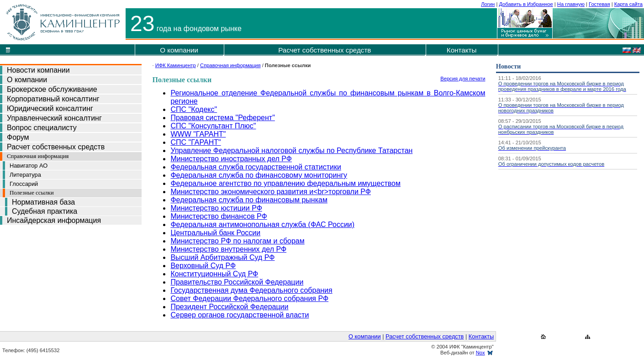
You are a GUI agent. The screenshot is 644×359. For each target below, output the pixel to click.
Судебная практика (45, 211)
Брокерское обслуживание (52, 89)
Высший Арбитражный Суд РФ (222, 257)
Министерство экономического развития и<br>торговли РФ (270, 192)
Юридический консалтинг (50, 108)
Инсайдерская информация (54, 220)
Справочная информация (38, 156)
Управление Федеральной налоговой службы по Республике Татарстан (291, 150)
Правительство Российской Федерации (237, 282)
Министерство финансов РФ (219, 216)
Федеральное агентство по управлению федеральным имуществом (285, 183)
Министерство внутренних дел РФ (228, 249)
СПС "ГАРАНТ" (195, 142)
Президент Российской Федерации (229, 307)
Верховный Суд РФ (203, 266)
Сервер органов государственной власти (240, 315)
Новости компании (38, 70)
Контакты (462, 50)
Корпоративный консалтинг (53, 99)
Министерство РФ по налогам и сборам (237, 241)
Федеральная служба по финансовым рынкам (249, 200)
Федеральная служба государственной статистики (256, 167)
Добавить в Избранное (526, 4)
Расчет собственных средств (325, 50)
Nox (480, 353)
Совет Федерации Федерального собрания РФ (249, 298)
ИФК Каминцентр (176, 65)
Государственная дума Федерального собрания (251, 290)
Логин (488, 4)
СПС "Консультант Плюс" (213, 126)
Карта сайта (628, 4)
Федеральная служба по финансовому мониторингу (259, 175)
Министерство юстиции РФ (216, 208)
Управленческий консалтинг (54, 118)
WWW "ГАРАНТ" (198, 134)
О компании (179, 50)
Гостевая (599, 4)
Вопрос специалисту (42, 128)
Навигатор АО (29, 166)
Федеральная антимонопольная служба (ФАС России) (262, 224)
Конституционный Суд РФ (214, 274)
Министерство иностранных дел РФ (231, 159)
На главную (571, 4)
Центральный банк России (215, 233)
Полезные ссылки (32, 193)
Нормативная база (43, 202)
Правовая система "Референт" (222, 118)
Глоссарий (24, 184)
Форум (18, 137)
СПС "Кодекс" (194, 109)
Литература (25, 175)
